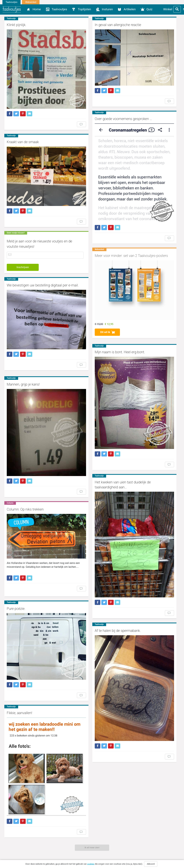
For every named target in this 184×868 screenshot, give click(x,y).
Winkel (168, 9)
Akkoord (151, 864)
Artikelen (130, 9)
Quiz (149, 9)
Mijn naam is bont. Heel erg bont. (109, 328)
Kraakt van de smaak (23, 131)
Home (37, 9)
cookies (91, 864)
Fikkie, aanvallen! (19, 668)
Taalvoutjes (11, 2)
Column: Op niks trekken (25, 476)
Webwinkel (31, 2)
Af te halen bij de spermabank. (107, 580)
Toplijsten (84, 9)
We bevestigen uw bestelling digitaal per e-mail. (43, 267)
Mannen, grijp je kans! (23, 363)
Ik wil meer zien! (92, 848)
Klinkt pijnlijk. (17, 25)
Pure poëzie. (16, 573)
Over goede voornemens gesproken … (113, 111)
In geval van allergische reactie (107, 25)
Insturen (107, 9)
